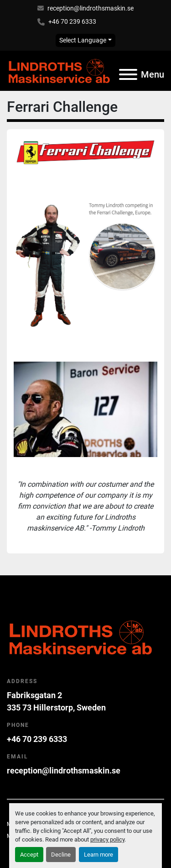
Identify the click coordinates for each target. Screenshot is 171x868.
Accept (29, 855)
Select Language (83, 40)
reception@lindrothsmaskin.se (91, 8)
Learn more (98, 855)
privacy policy (107, 839)
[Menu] (128, 74)
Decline (61, 855)
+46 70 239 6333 (72, 21)
